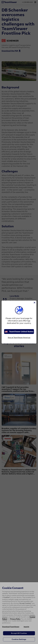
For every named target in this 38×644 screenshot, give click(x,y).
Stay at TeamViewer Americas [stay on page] (19, 338)
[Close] (34, 303)
